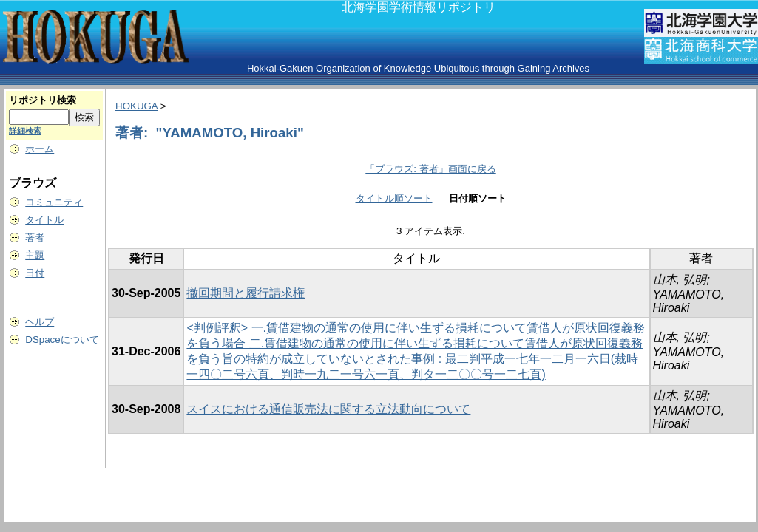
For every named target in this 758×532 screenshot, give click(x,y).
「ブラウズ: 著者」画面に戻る (430, 169)
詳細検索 (25, 131)
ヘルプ (40, 322)
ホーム (40, 149)
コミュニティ (54, 202)
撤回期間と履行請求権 (246, 293)
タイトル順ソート (394, 198)
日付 (35, 273)
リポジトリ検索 (43, 100)
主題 (35, 255)
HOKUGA (136, 106)
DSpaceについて (62, 340)
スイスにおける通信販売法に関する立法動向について (328, 409)
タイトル (44, 220)
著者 (35, 238)
